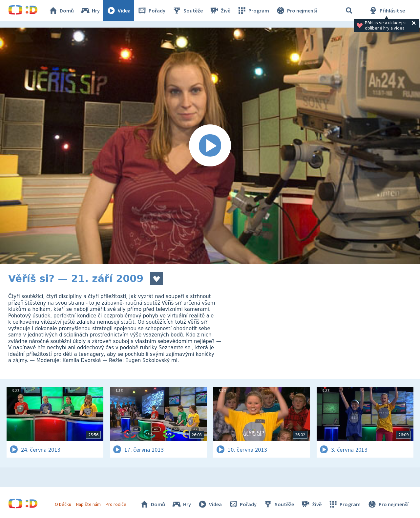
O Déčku (63, 504)
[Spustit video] (210, 146)
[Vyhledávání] (349, 11)
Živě (220, 11)
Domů (61, 11)
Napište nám (88, 504)
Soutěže (187, 11)
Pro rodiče (116, 504)
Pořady (151, 11)
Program (253, 11)
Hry (90, 11)
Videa (118, 11)
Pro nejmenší (296, 11)
